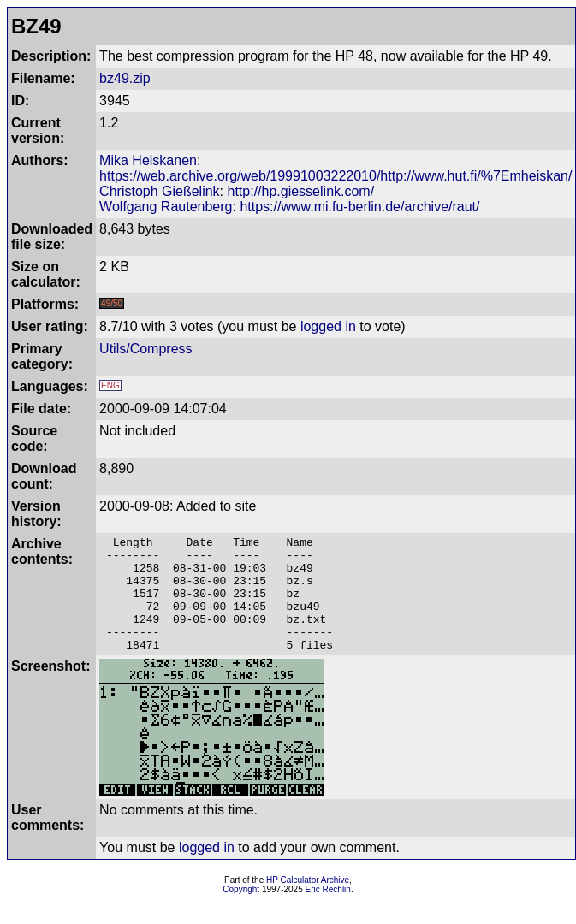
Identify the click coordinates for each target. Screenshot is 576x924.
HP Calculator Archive (308, 903)
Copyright (241, 912)
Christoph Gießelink (160, 191)
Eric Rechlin (328, 912)
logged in (328, 326)
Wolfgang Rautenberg (166, 207)
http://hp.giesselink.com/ (301, 191)
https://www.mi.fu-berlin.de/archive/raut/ (359, 207)
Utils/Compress (145, 349)
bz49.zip (125, 78)
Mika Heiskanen (148, 160)
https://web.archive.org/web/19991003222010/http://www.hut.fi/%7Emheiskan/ (336, 176)
